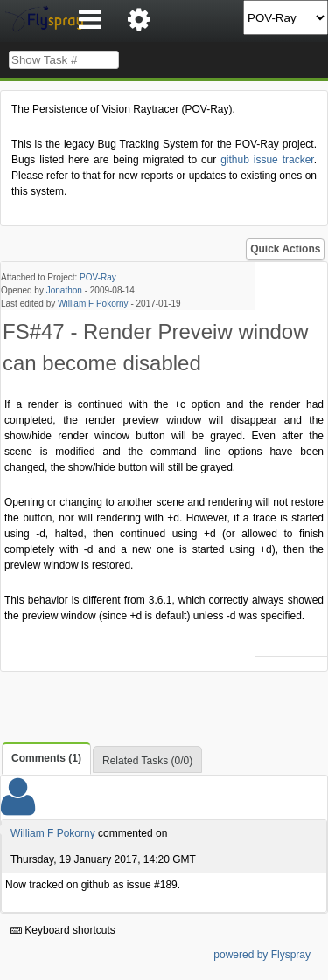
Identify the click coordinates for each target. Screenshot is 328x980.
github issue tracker (267, 160)
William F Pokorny (93, 304)
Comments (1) (46, 758)
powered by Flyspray (262, 955)
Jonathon (64, 290)
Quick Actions (285, 249)
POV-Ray (98, 277)
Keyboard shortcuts (63, 930)
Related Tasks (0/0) (147, 761)
